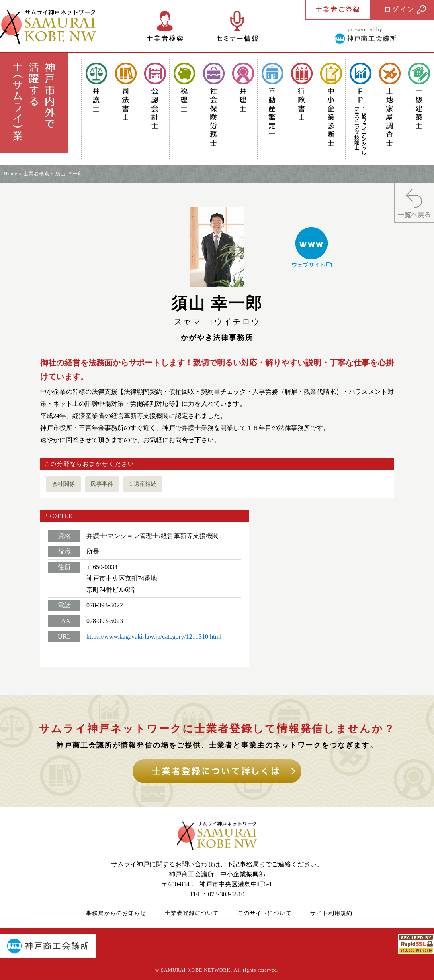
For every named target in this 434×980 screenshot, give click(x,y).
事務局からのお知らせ (116, 913)
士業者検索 (36, 174)
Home (11, 174)
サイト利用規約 (331, 913)
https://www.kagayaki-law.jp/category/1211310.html (154, 637)
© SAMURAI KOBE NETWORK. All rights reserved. (217, 970)
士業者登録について (192, 913)
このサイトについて (265, 913)
